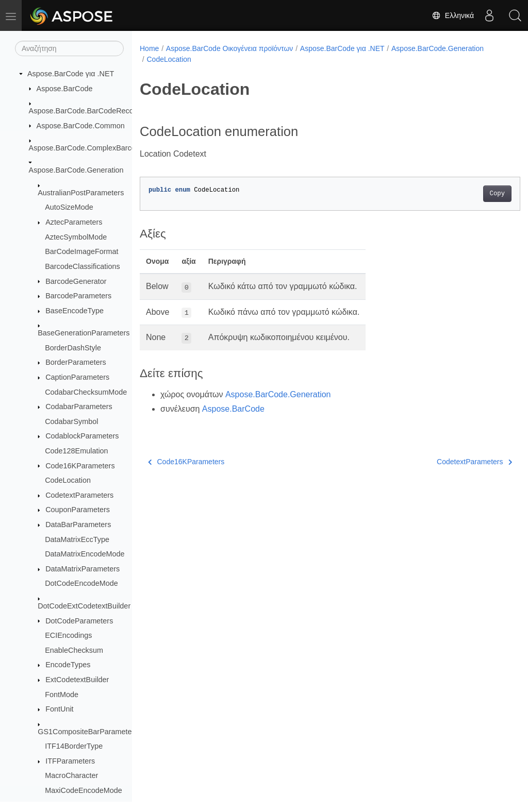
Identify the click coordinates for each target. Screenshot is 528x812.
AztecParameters (74, 222)
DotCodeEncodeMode (81, 583)
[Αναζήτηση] (69, 48)
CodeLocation (68, 480)
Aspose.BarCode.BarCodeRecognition (92, 111)
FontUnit (59, 709)
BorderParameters (76, 362)
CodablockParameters (82, 436)
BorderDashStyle (73, 348)
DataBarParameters (78, 525)
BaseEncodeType (75, 311)
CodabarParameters (79, 407)
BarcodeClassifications (82, 266)
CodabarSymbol (71, 421)
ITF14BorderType (74, 746)
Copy (471, 194)
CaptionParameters (77, 377)
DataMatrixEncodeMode (85, 554)
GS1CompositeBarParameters (88, 732)
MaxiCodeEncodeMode (84, 790)
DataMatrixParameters (82, 569)
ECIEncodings (68, 635)
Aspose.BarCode (65, 89)
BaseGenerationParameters (84, 333)
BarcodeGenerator (76, 281)
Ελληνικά (453, 15)
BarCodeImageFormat (81, 251)
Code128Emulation (76, 451)
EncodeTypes (68, 665)
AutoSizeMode (69, 207)
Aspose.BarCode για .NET (71, 74)
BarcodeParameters (78, 296)
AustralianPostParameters (81, 193)
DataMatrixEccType (77, 539)
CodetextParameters (79, 495)
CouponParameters (78, 510)
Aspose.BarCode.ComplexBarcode (86, 148)
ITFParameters (70, 761)
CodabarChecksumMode (86, 392)
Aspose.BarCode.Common (81, 126)
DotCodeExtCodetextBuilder (84, 606)
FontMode (62, 695)
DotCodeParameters (79, 621)
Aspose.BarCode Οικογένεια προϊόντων (230, 48)
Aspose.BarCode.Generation (76, 170)
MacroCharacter (71, 775)
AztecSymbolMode (76, 237)
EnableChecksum (74, 650)
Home (149, 48)
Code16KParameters (80, 466)
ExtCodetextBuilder (77, 680)
